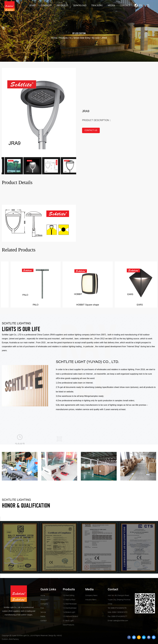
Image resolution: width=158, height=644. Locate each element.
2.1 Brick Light (68, 620)
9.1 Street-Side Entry (80, 38)
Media (111, 5)
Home (33, 5)
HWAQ (59, 635)
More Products (69, 625)
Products (62, 5)
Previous (0, 519)
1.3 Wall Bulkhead (70, 608)
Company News (91, 595)
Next (0, 576)
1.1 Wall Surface (69, 600)
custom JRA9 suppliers (11, 611)
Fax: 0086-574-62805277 (117, 616)
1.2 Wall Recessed (70, 604)
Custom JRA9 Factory (10, 639)
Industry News (91, 600)
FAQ (42, 608)
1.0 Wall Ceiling (69, 595)
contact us (91, 130)
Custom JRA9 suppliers (53, 335)
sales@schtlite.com (118, 620)
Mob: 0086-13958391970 (118, 612)
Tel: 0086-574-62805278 (117, 608)
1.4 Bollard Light (69, 612)
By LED (75, 34)
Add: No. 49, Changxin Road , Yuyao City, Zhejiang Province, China (119, 600)
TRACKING (97, 5)
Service (43, 612)
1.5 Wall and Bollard (70, 616)
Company (46, 5)
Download (80, 5)
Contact (125, 5)
